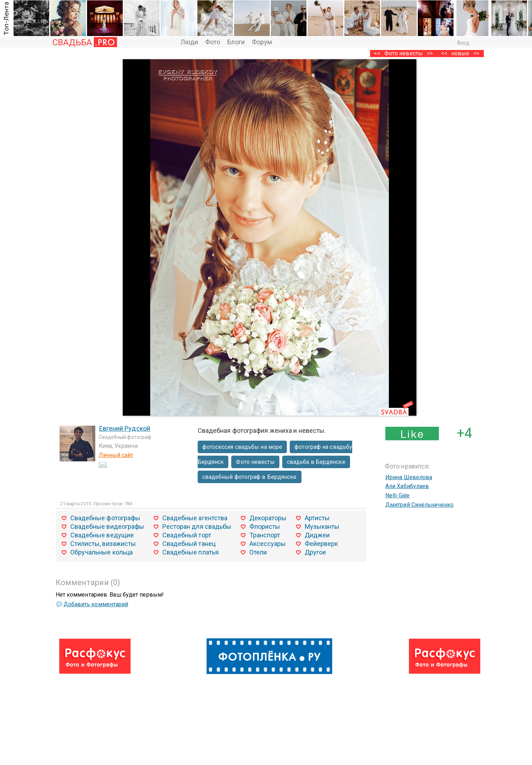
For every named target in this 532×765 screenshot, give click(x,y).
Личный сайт (116, 455)
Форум (262, 42)
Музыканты (322, 526)
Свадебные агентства (195, 518)
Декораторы (268, 518)
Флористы (265, 526)
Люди (189, 42)
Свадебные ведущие (102, 535)
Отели (258, 552)
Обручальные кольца (102, 552)
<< (444, 53)
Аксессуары (268, 544)
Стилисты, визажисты (103, 544)
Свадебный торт (187, 535)
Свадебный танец (189, 544)
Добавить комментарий (96, 604)
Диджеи (317, 535)
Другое (316, 552)
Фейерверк (321, 544)
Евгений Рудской (125, 428)
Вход (463, 43)
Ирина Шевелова (409, 477)
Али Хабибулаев (407, 486)
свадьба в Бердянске (316, 462)
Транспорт (265, 535)
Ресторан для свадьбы (197, 526)
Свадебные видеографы (107, 526)
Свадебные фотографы (105, 518)
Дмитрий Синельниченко (419, 505)
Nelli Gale (397, 495)
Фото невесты (404, 53)
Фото (213, 42)
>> (476, 53)
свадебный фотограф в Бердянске (250, 477)
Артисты (317, 518)
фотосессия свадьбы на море (242, 447)
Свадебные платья (191, 552)
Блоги (236, 42)
